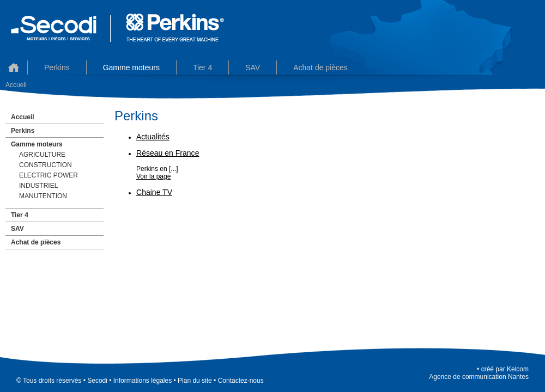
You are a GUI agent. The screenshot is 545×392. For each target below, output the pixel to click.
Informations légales (143, 381)
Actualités (153, 137)
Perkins (57, 68)
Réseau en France (168, 153)
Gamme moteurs (131, 68)
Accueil (14, 68)
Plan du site (195, 381)
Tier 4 (202, 68)
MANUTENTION (43, 196)
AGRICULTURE (42, 155)
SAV (17, 229)
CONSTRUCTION (46, 165)
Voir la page (153, 176)
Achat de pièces (320, 68)
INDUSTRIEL (38, 186)
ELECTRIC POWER (49, 175)
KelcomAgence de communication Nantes (479, 373)
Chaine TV (154, 192)
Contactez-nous (241, 381)
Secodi (97, 381)
